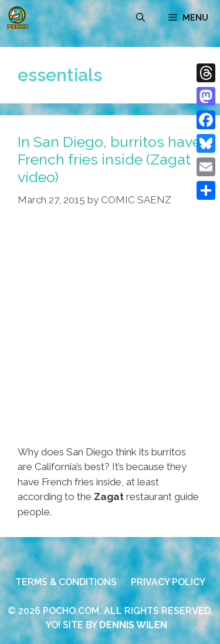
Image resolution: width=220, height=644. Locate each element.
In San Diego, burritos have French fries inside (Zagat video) (109, 159)
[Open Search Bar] (141, 18)
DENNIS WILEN (133, 625)
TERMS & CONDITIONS (66, 582)
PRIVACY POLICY (168, 582)
